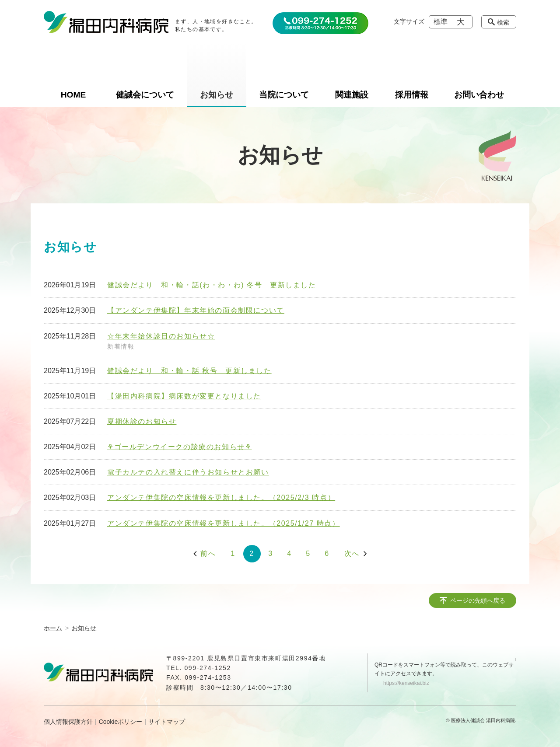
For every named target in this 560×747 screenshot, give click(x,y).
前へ (208, 553)
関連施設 (352, 95)
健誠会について (145, 95)
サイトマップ (167, 722)
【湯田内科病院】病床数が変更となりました (184, 396)
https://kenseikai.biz (406, 683)
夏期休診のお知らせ (142, 421)
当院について (284, 95)
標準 (441, 22)
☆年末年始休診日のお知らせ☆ (161, 336)
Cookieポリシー (121, 722)
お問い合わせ (479, 95)
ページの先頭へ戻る (478, 600)
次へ (352, 553)
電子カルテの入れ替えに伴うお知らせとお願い (188, 472)
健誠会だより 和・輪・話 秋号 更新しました (189, 371)
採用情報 (412, 95)
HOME (73, 95)
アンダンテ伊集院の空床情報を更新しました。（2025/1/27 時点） (224, 523)
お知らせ (217, 95)
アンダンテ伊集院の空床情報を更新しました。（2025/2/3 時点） (221, 497)
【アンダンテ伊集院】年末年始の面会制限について (196, 310)
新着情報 (121, 346)
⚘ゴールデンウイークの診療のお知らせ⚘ (179, 447)
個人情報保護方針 (68, 722)
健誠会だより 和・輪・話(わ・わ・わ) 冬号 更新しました (212, 285)
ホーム (53, 628)
